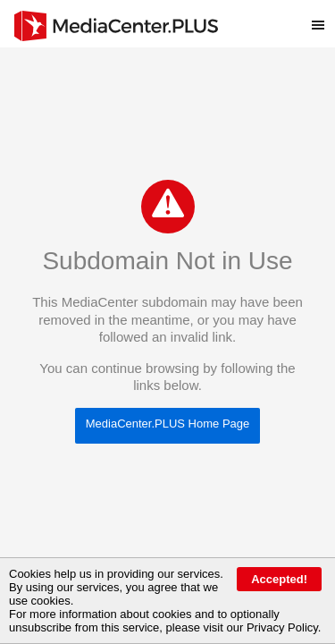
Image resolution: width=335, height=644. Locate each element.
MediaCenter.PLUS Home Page (168, 424)
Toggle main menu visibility (323, 17)
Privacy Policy (282, 627)
